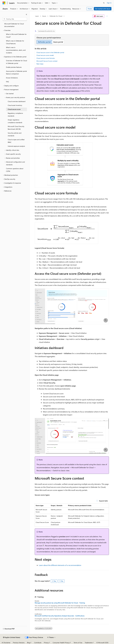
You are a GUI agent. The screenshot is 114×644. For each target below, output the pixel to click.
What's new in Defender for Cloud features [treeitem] (15, 42)
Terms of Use (78, 643)
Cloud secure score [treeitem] (14, 109)
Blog (29, 643)
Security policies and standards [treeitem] (15, 134)
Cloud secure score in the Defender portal (50, 52)
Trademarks (89, 643)
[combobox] (15, 19)
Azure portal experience (70, 91)
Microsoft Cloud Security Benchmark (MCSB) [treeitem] (16, 128)
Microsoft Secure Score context (47, 61)
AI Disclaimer (6, 643)
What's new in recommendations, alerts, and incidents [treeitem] (16, 50)
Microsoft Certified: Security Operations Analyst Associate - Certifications (60, 616)
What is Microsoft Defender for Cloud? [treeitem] (16, 36)
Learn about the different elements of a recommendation (60, 565)
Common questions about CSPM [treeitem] (15, 170)
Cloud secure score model (45, 55)
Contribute (38, 643)
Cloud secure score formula (46, 58)
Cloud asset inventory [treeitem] (15, 105)
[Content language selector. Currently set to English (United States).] (12, 637)
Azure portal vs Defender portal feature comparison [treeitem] (16, 72)
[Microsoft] (4, 3)
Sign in (109, 3)
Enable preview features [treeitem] (14, 67)
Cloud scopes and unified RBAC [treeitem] (16, 141)
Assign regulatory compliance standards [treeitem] (15, 121)
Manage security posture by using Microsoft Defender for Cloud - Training (60, 603)
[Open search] (104, 3)
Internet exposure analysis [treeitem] (16, 146)
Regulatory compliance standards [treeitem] (15, 115)
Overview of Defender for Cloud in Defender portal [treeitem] (17, 62)
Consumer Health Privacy (61, 643)
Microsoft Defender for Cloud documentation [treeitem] (14, 25)
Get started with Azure (103, 9)
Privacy (46, 643)
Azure (44, 16)
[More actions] (107, 16)
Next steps (40, 64)
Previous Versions (19, 643)
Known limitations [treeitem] (12, 78)
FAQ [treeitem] (7, 82)
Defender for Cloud (56, 16)
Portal (90, 9)
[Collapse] (26, 14)
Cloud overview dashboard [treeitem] (17, 101)
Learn (37, 16)
